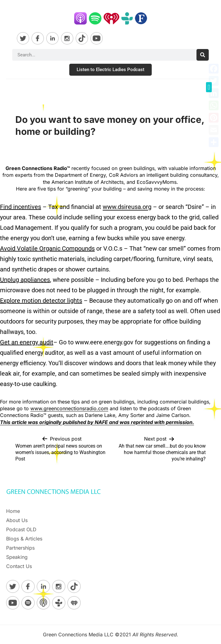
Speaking (17, 557)
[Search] (203, 55)
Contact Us (19, 566)
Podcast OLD (21, 529)
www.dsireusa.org (127, 207)
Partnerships (20, 548)
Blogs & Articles (24, 539)
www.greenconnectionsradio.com (69, 408)
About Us (17, 520)
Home (13, 511)
